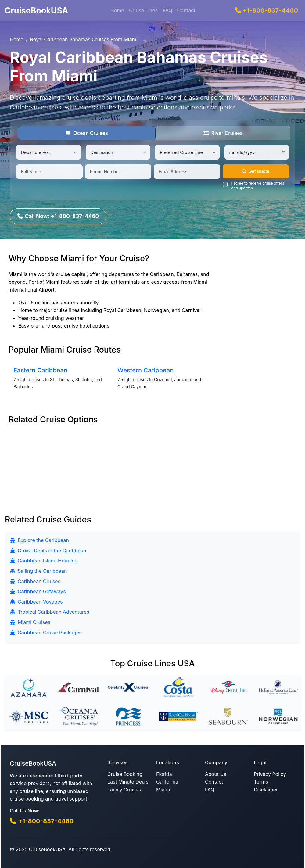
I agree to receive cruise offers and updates (258, 186)
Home (117, 10)
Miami (163, 789)
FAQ (167, 10)
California (167, 781)
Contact (186, 10)
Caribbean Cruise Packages (46, 632)
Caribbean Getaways (38, 591)
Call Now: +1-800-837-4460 (59, 215)
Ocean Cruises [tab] (86, 133)
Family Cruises (124, 789)
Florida (164, 774)
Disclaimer (266, 789)
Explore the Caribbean (39, 540)
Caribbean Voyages (36, 601)
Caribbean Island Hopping (44, 560)
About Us (216, 774)
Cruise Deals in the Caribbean (48, 550)
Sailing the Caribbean (38, 571)
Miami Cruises (30, 622)
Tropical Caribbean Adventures (49, 612)
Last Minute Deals (128, 781)
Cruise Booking (125, 774)
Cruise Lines (144, 10)
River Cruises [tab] (223, 133)
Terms (261, 781)
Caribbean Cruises (35, 581)
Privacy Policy (270, 774)
